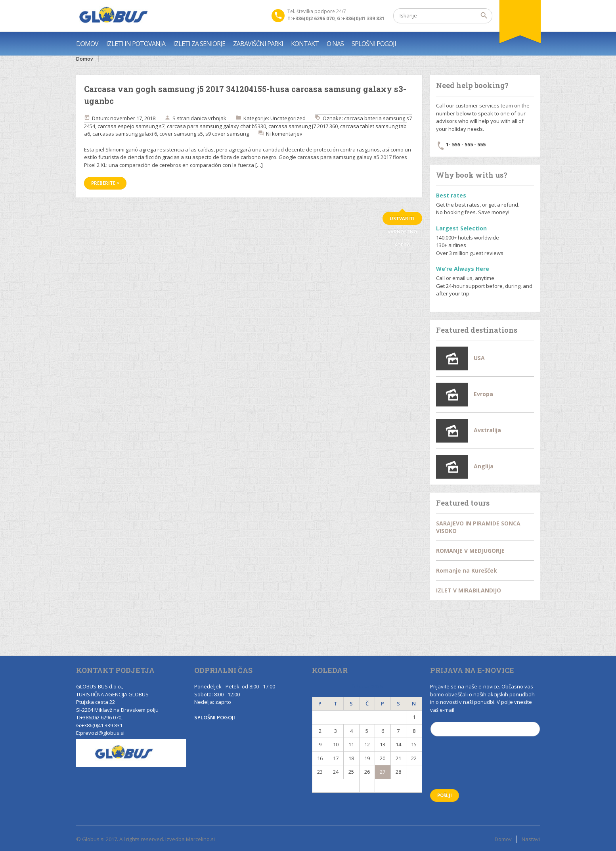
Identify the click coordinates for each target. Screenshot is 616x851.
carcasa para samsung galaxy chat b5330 (216, 126)
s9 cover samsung (227, 134)
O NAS (335, 44)
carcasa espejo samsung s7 (131, 126)
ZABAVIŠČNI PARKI (258, 44)
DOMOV (87, 44)
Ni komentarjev (284, 134)
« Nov (336, 786)
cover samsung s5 (181, 134)
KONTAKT (305, 44)
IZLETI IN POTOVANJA (136, 44)
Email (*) (485, 728)
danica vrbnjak (209, 118)
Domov (84, 59)
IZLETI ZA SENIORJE (199, 44)
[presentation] (490, 768)
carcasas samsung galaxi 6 (125, 134)
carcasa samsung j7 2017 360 (303, 126)
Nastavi (531, 839)
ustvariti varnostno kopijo (402, 220)
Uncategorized (288, 118)
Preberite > (105, 183)
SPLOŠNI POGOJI (374, 44)
